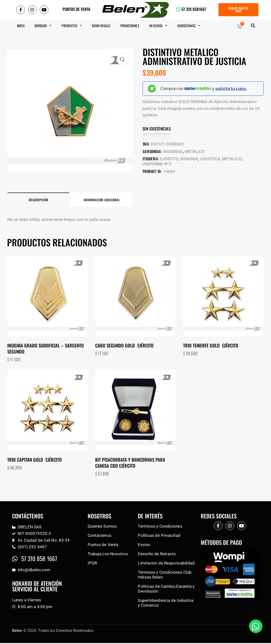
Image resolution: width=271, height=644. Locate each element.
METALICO (195, 152)
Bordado (43, 26)
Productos (72, 26)
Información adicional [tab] (110, 200)
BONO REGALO (101, 26)
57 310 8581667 (194, 9)
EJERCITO (169, 159)
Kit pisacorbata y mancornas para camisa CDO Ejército (130, 463)
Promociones (130, 26)
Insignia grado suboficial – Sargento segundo (46, 349)
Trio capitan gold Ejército (35, 461)
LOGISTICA (210, 159)
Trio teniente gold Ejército (211, 346)
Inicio (21, 26)
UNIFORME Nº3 (157, 164)
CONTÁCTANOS (189, 26)
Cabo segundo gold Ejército (124, 346)
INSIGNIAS (173, 152)
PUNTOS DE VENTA (76, 9)
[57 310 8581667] (178, 9)
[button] (253, 26)
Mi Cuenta (158, 26)
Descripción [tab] (41, 200)
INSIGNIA (189, 159)
